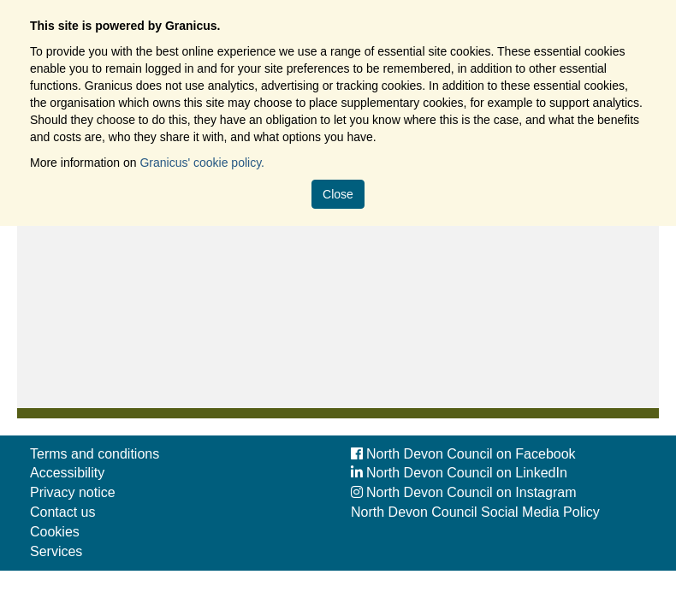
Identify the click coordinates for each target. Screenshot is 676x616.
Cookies (55, 532)
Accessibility (67, 473)
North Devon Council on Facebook (463, 454)
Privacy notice (73, 492)
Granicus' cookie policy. (202, 163)
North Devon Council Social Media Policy (475, 512)
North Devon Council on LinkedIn (459, 473)
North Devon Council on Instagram (463, 492)
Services (56, 551)
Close (338, 194)
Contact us (62, 512)
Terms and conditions (95, 454)
